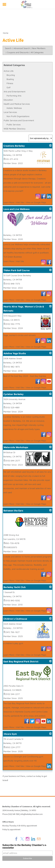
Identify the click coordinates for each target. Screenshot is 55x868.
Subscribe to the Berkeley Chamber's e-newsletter (24, 846)
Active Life (9, 71)
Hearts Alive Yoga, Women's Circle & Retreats (24, 309)
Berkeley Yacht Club (15, 587)
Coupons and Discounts (18, 52)
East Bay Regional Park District (21, 661)
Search (8, 48)
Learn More (9, 202)
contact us (31, 776)
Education (8, 100)
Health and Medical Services (17, 104)
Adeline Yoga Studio (15, 353)
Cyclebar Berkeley (13, 394)
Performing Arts (14, 96)
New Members (39, 48)
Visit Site (20, 202)
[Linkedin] (33, 839)
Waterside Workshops (16, 447)
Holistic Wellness (14, 108)
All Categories (37, 52)
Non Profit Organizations (18, 116)
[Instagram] (28, 839)
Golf (9, 87)
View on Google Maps (36, 202)
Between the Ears (13, 511)
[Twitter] (22, 839)
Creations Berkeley (14, 146)
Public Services (14, 124)
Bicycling (11, 75)
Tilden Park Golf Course (17, 270)
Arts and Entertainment (15, 91)
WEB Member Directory (15, 129)
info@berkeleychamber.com (32, 814)
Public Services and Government (19, 120)
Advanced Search (22, 48)
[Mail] (39, 839)
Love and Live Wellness (17, 209)
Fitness (10, 83)
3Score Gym (10, 734)
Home (6, 33)
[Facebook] (16, 839)
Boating (10, 79)
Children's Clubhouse (15, 619)
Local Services (10, 112)
